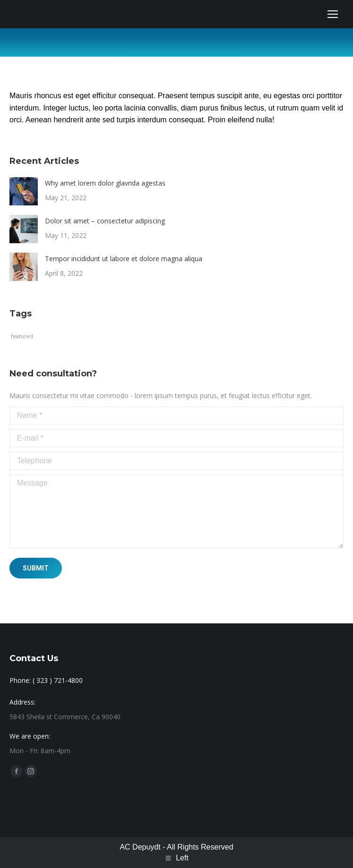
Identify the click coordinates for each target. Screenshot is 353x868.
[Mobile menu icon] (333, 14)
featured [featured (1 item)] (22, 336)
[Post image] (24, 191)
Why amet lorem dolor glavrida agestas (105, 183)
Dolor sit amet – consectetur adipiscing (105, 221)
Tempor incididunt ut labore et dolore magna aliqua (124, 259)
